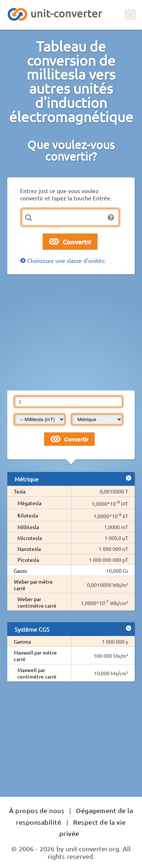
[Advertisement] (71, 332)
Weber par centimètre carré (37, 602)
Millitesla (28, 527)
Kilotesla (28, 515)
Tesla (20, 491)
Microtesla (30, 538)
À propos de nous (37, 810)
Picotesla (28, 560)
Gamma (22, 641)
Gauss (20, 571)
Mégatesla (29, 503)
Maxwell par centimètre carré (37, 673)
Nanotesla (29, 549)
